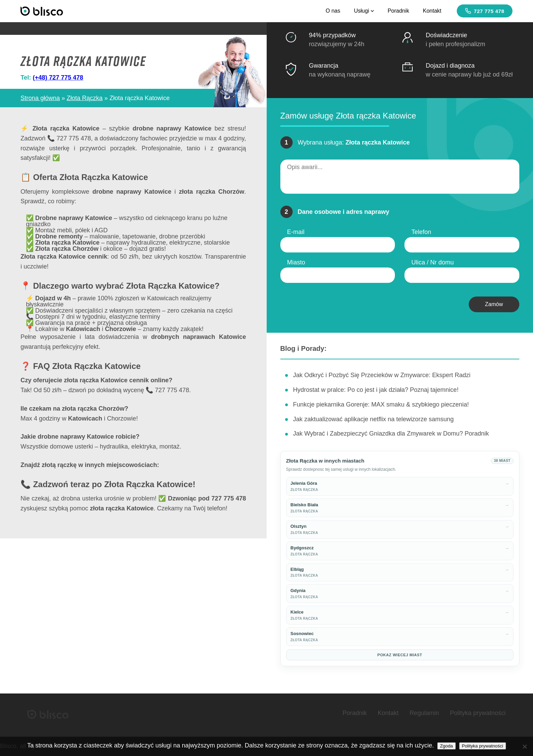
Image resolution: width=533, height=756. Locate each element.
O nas (333, 11)
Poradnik (398, 11)
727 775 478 (485, 11)
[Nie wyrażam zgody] (524, 746)
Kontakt (432, 11)
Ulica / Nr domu (432, 262)
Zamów (494, 304)
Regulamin (424, 713)
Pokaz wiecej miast (400, 655)
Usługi (364, 11)
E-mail (296, 232)
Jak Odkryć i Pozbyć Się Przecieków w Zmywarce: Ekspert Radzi (382, 375)
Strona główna (40, 98)
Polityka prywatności (478, 713)
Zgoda (447, 746)
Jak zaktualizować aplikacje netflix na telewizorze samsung (373, 419)
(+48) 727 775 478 (58, 78)
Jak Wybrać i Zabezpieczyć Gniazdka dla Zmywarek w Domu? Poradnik (391, 434)
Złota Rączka (85, 98)
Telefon (421, 232)
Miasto (296, 262)
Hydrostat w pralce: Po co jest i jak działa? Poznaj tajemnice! (376, 390)
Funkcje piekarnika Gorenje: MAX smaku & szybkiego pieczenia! (381, 404)
